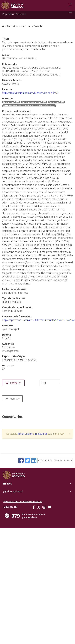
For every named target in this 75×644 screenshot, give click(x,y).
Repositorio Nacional (14, 14)
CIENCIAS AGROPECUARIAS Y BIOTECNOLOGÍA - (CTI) (29, 106)
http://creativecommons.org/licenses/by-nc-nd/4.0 (30, 93)
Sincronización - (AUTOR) (34, 102)
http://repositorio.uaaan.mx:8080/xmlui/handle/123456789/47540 (39, 320)
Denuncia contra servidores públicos (23, 501)
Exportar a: (13, 383)
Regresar (12, 399)
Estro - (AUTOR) (56, 102)
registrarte (41, 434)
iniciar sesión (25, 434)
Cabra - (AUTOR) (11, 102)
